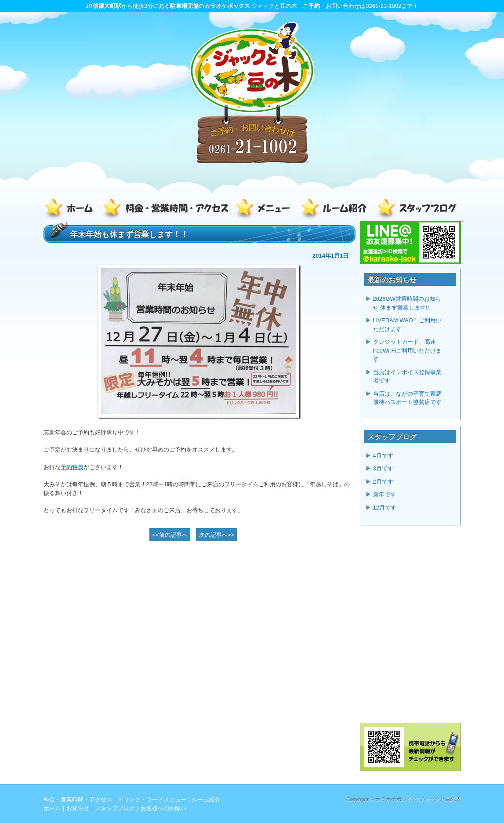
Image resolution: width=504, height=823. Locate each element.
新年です (384, 494)
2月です (383, 482)
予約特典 (72, 467)
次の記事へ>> (217, 535)
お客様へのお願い (163, 808)
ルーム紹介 (336, 209)
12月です (385, 508)
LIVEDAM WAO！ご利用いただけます (407, 325)
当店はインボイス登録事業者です (407, 377)
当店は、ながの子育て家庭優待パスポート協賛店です (407, 398)
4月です (383, 456)
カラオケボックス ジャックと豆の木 (418, 799)
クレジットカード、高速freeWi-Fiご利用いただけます (408, 350)
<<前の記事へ (170, 535)
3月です (383, 468)
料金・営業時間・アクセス (167, 209)
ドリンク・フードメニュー (265, 209)
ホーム (72, 209)
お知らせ (78, 808)
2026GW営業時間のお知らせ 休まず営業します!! (407, 303)
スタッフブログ (415, 209)
